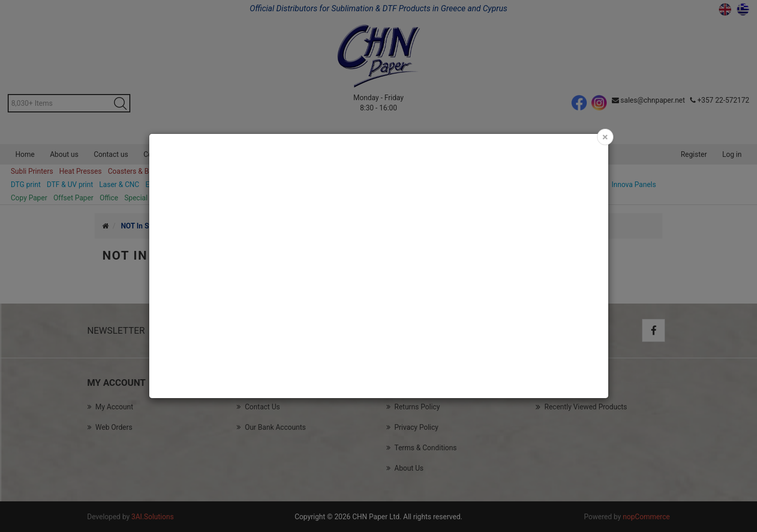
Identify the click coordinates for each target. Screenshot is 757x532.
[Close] (605, 137)
